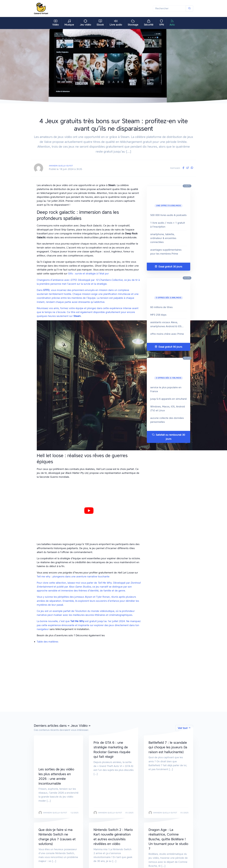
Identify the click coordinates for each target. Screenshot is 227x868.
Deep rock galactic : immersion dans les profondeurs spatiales (82, 652)
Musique (69, 23)
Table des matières (47, 642)
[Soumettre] (189, 8)
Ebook (100, 23)
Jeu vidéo (85, 23)
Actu (172, 23)
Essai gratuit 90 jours (168, 347)
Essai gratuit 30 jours (168, 267)
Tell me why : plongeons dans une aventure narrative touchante (73, 576)
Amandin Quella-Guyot (61, 166)
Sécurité (149, 23)
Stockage (133, 23)
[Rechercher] (169, 8)
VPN (161, 23)
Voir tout (184, 728)
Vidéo (56, 23)
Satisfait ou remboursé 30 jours (169, 437)
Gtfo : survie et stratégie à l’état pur (88, 274)
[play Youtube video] (89, 511)
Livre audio (116, 23)
